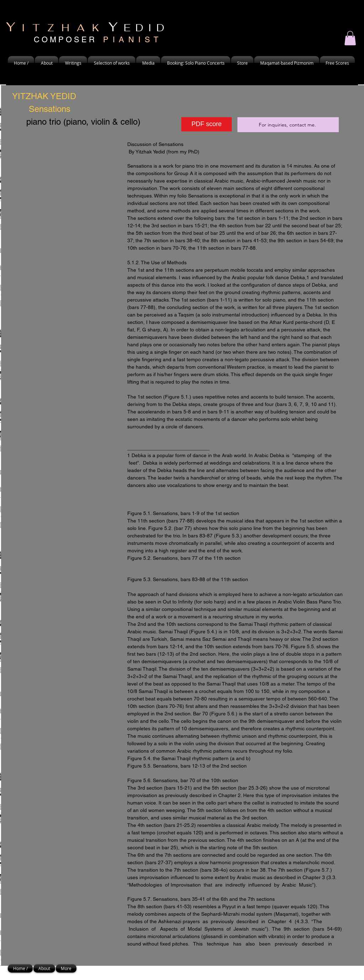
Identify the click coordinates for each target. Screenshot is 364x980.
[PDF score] (207, 124)
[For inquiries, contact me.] (288, 125)
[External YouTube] (66, 187)
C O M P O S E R (96, 40)
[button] (47, 63)
